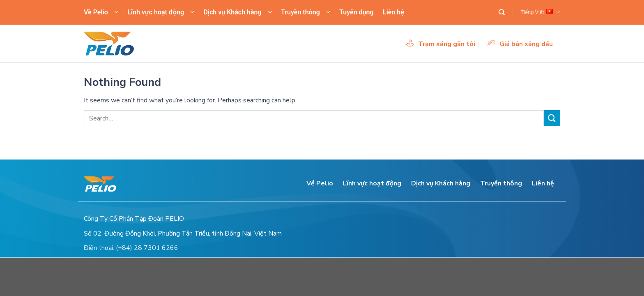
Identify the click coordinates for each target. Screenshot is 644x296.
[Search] (502, 12)
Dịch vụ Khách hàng (237, 12)
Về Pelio (101, 12)
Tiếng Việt (540, 12)
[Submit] (552, 118)
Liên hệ (393, 12)
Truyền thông (306, 12)
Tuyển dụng (356, 12)
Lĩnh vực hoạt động (161, 12)
